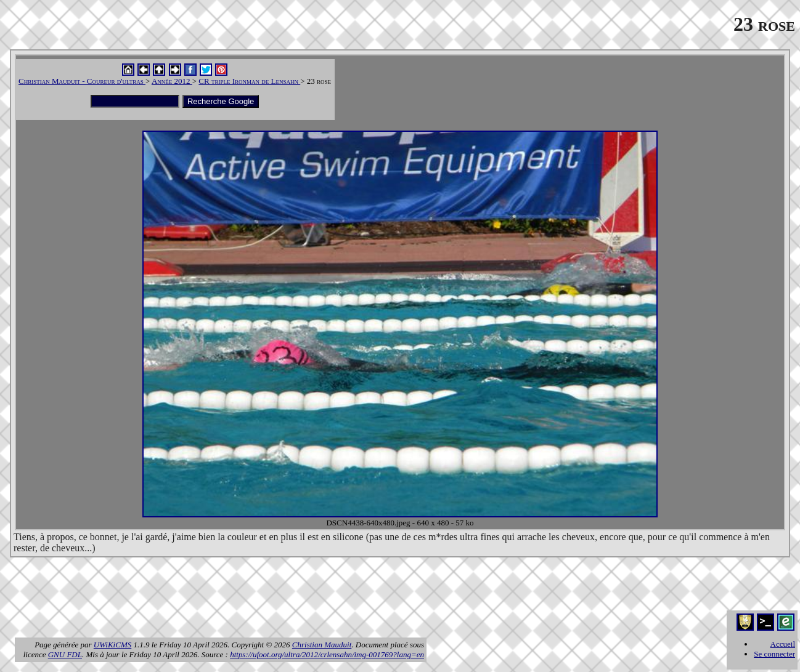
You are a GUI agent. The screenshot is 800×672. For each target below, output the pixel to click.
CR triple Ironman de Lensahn (249, 81)
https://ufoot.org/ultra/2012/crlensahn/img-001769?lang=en (327, 654)
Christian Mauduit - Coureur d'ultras (82, 81)
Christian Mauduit (322, 645)
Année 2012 (172, 81)
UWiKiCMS (112, 645)
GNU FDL (65, 654)
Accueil (783, 644)
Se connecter (774, 654)
